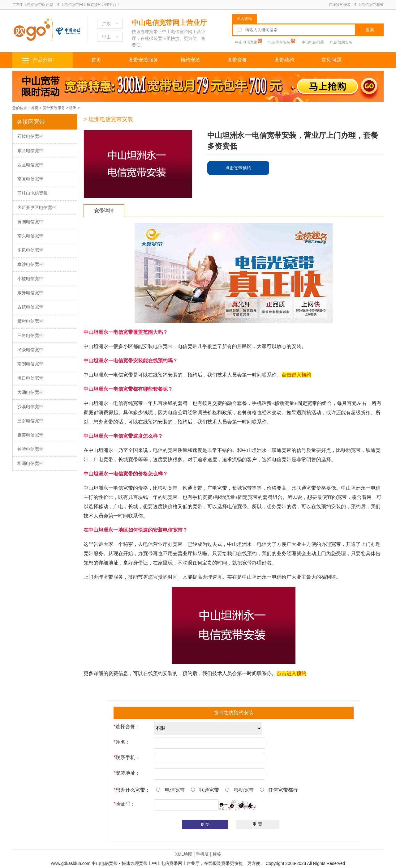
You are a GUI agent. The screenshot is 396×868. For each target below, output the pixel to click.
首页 (96, 60)
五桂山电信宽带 (32, 193)
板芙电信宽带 (30, 435)
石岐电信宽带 (30, 136)
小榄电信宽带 (30, 279)
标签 (217, 854)
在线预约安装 (340, 5)
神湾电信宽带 (30, 449)
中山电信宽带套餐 (369, 5)
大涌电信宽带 (30, 392)
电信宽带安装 (280, 42)
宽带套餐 (237, 60)
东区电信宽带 (30, 151)
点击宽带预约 (238, 168)
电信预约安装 (341, 42)
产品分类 (43, 60)
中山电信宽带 (247, 42)
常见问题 (331, 60)
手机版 (202, 854)
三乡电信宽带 (30, 421)
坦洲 (73, 108)
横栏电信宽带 (30, 321)
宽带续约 (284, 60)
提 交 (205, 824)
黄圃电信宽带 (30, 222)
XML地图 (184, 854)
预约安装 (190, 60)
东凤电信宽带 (30, 250)
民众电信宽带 (30, 350)
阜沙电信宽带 (30, 264)
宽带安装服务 (143, 60)
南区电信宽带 (30, 179)
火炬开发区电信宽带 (37, 207)
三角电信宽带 (30, 335)
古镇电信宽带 (30, 307)
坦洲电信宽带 (30, 463)
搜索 (370, 30)
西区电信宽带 (30, 165)
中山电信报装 (313, 42)
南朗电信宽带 (30, 364)
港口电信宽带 (30, 378)
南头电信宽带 (30, 236)
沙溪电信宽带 (30, 406)
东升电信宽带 (30, 293)
